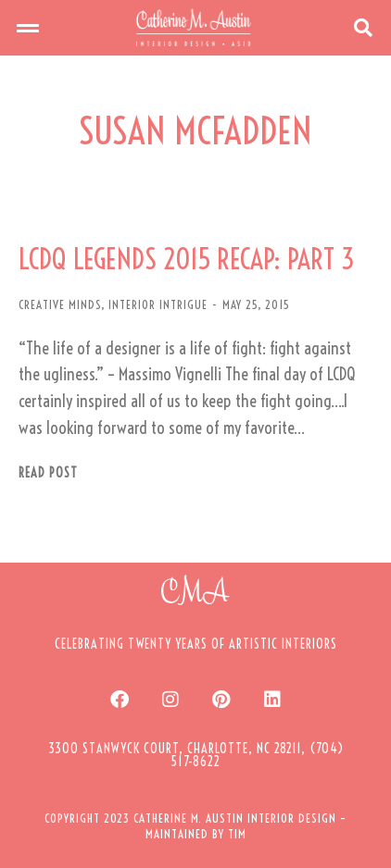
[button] (28, 28)
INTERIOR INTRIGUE (158, 304)
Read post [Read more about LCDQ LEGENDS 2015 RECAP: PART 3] (48, 473)
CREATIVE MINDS (60, 304)
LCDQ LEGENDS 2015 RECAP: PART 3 (187, 260)
